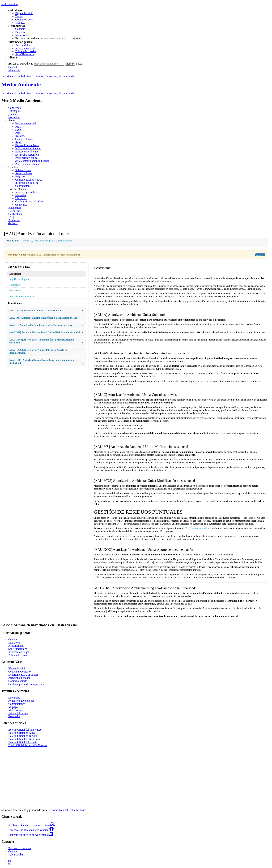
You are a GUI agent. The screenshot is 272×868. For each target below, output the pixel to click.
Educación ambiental (27, 152)
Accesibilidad (23, 45)
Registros (20, 176)
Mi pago (13, 707)
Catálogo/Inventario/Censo (30, 201)
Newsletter (14, 211)
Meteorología (16, 710)
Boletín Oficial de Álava (22, 733)
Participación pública (27, 164)
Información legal (25, 48)
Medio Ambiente (21, 84)
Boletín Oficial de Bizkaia (23, 736)
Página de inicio (24, 13)
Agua (18, 127)
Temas (19, 16)
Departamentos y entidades (23, 675)
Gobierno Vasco (24, 20)
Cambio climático (25, 139)
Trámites (20, 23)
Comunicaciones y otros (29, 180)
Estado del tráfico (18, 713)
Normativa (14, 117)
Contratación (22, 186)
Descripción (15, 274)
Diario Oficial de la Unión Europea (28, 745)
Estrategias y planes (14, 112)
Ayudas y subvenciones (21, 701)
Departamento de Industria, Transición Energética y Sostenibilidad (38, 76)
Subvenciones (23, 170)
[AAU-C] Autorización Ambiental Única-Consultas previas (46, 325)
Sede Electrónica (25, 54)
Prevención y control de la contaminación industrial (32, 159)
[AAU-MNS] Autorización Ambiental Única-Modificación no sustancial (46, 341)
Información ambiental (28, 148)
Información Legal (19, 652)
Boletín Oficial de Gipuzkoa (24, 739)
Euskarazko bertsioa (20, 848)
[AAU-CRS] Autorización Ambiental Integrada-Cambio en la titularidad (46, 362)
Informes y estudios (26, 192)
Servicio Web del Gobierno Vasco (68, 810)
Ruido (19, 142)
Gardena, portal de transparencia (26, 684)
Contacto (20, 29)
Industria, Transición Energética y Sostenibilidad (48, 241)
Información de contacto (22, 296)
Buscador (20, 32)
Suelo (18, 130)
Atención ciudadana (19, 678)
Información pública (27, 183)
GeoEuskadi (15, 214)
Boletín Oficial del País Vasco (25, 730)
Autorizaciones (24, 173)
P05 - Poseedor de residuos (197, 528)
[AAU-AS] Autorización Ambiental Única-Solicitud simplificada (46, 318)
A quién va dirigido (19, 279)
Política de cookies (26, 51)
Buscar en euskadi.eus (28, 38)
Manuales (21, 195)
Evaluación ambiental (27, 145)
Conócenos (14, 108)
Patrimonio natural (26, 123)
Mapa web (21, 35)
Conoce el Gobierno (20, 672)
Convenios (21, 205)
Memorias (21, 198)
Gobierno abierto (18, 681)
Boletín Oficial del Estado (23, 742)
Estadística (14, 716)
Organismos (15, 290)
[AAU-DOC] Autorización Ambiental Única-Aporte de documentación (46, 351)
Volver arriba (16, 855)
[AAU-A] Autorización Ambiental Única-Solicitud (46, 311)
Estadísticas (15, 208)
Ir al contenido (9, 4)
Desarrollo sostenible (27, 155)
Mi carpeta (14, 70)
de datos (139, 222)
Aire (18, 133)
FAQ (11, 217)
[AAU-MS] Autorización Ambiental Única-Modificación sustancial (46, 332)
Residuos (20, 136)
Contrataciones (17, 704)
